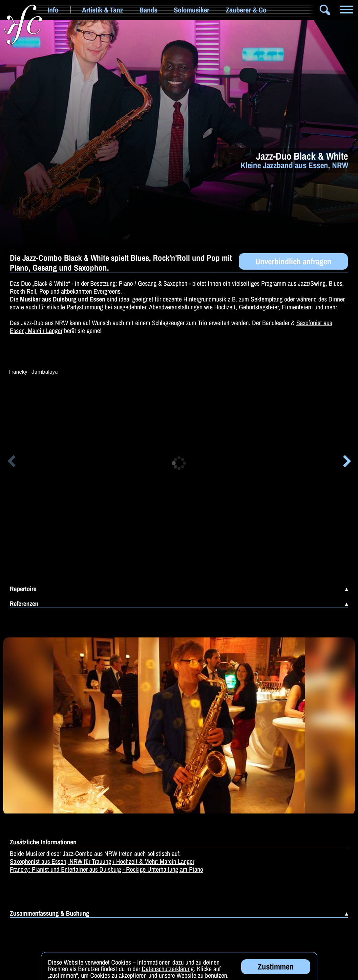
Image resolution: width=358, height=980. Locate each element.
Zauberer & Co (246, 10)
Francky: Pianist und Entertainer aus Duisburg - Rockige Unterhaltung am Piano (106, 869)
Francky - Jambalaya (33, 372)
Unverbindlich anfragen (293, 261)
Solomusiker (192, 10)
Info (53, 10)
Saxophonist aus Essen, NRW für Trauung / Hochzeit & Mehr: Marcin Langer (102, 861)
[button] (11, 462)
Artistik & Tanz (103, 10)
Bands (148, 10)
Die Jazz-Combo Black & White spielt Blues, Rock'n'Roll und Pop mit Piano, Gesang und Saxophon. (121, 263)
